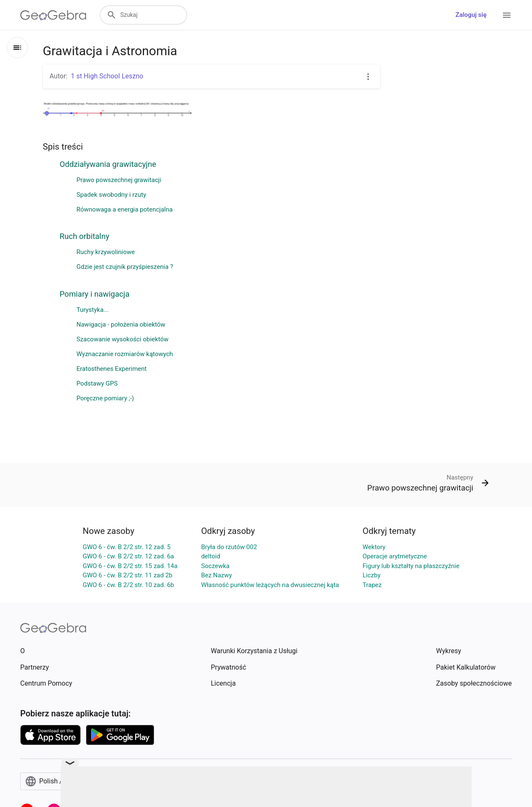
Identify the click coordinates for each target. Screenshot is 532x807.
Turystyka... (93, 310)
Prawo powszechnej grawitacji (119, 180)
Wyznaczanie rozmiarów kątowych (125, 354)
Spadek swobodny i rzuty (112, 195)
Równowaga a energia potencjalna (125, 209)
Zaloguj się (471, 15)
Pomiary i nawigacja (95, 294)
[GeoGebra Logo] (53, 15)
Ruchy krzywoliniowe (106, 252)
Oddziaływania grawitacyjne (108, 164)
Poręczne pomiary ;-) (106, 398)
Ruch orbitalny (85, 236)
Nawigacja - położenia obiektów (121, 324)
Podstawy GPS (97, 383)
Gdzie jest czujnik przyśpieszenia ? (125, 267)
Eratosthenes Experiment (112, 369)
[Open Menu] (507, 15)
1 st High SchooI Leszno (107, 76)
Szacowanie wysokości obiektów (123, 339)
